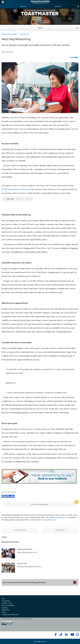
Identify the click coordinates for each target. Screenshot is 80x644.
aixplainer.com (63, 517)
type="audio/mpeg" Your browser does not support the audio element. (17, 199)
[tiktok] (72, 57)
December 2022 (25, 34)
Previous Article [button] (20, 530)
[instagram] (78, 57)
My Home (23, 6)
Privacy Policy (5, 601)
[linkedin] (74, 57)
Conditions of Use (7, 603)
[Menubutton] (3, 2)
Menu (40, 28)
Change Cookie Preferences (10, 615)
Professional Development (9, 34)
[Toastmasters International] (40, 2)
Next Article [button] (60, 530)
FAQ (3, 599)
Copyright (4, 608)
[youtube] (76, 57)
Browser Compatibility (8, 605)
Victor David (8, 52)
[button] (40, 504)
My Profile (58, 6)
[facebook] (71, 57)
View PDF (47, 22)
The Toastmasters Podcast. (16, 189)
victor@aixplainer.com (48, 520)
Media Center (5, 610)
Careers (4, 612)
